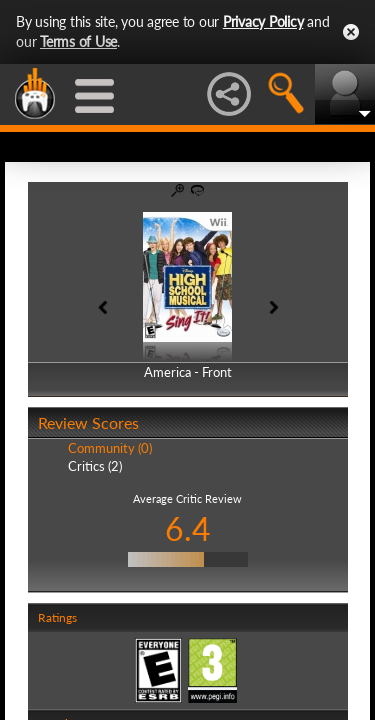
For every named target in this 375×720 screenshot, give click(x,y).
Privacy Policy (263, 21)
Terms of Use (78, 41)
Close (351, 32)
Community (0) (110, 448)
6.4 (188, 528)
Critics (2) (95, 466)
